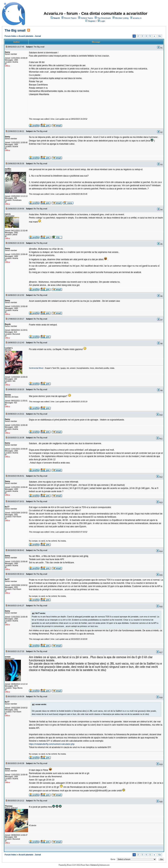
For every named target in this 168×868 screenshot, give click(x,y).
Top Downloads (104, 18)
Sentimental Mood (36, 368)
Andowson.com (104, 865)
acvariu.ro (137, 18)
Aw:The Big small (40, 131)
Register (92, 21)
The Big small (16, 30)
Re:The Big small (40, 164)
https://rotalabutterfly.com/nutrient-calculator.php (52, 744)
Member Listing (122, 18)
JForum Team (85, 865)
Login (103, 21)
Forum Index (11, 36)
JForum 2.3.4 (71, 865)
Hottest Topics (87, 18)
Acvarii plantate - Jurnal (30, 36)
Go (160, 36)
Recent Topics (70, 18)
